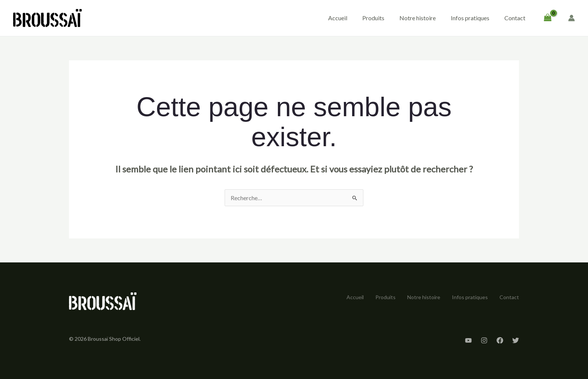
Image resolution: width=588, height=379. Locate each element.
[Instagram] (484, 340)
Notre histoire (418, 18)
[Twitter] (516, 340)
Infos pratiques (470, 18)
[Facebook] (500, 340)
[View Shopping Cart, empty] (547, 18)
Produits (373, 18)
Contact (515, 18)
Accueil (338, 18)
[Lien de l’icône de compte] (571, 18)
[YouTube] (468, 340)
